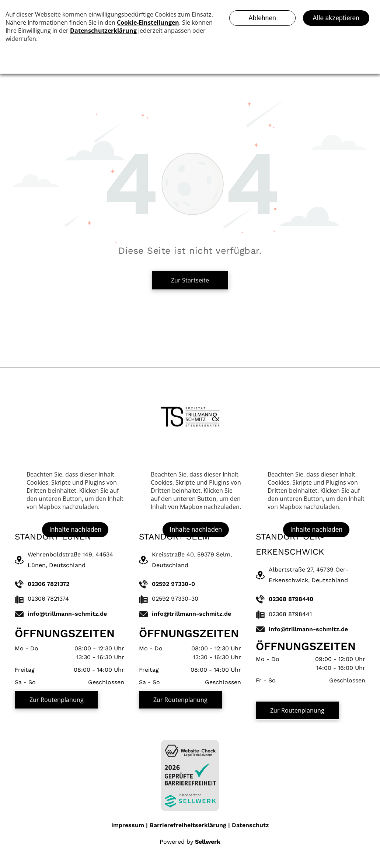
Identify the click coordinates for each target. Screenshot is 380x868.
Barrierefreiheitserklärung (188, 825)
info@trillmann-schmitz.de (67, 614)
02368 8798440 (291, 599)
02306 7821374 (48, 599)
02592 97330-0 (173, 584)
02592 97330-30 (175, 599)
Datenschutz (250, 825)
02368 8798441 (290, 614)
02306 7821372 (48, 584)
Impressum (128, 825)
